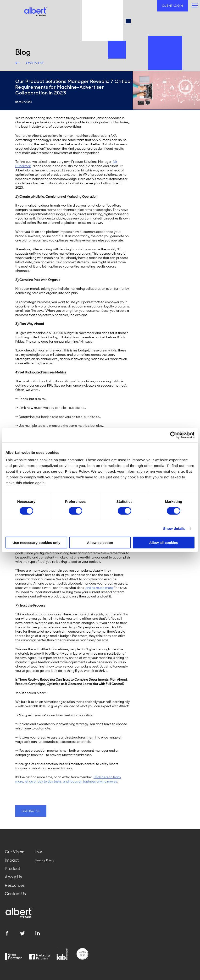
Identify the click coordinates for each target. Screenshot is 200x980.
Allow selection (100, 543)
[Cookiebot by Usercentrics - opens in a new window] (174, 435)
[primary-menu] (195, 5)
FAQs (39, 852)
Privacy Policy (45, 860)
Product (12, 869)
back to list (35, 63)
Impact (12, 860)
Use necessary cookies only (36, 543)
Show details (174, 528)
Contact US (31, 811)
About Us (13, 877)
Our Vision (15, 852)
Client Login (172, 6)
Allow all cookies (164, 543)
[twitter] (28, 933)
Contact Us (15, 894)
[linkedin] (43, 933)
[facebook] (12, 933)
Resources (15, 885)
